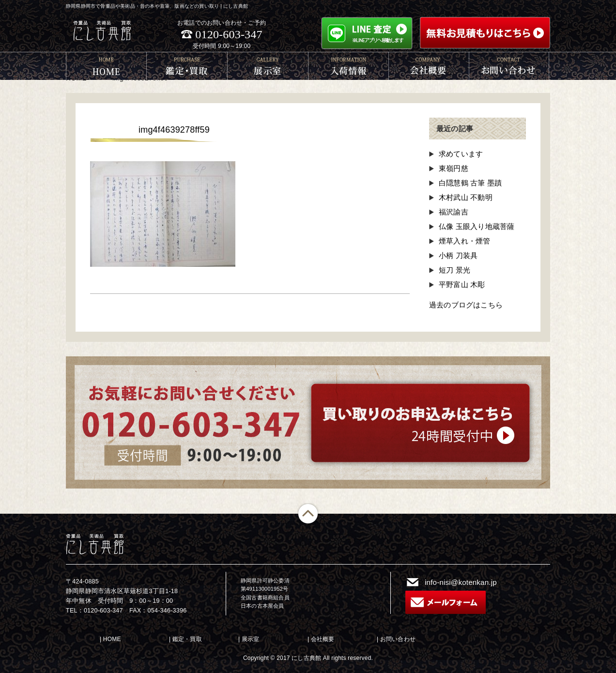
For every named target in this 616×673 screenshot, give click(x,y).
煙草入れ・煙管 (464, 241)
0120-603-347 (229, 34)
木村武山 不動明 (466, 197)
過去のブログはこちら (466, 305)
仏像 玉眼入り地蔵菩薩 (477, 226)
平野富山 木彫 (462, 284)
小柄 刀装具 (458, 255)
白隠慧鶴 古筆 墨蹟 (470, 183)
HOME (112, 639)
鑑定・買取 (187, 639)
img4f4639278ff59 (174, 130)
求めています (461, 154)
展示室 (251, 639)
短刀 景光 (454, 270)
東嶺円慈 (454, 168)
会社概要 (323, 639)
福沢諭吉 (454, 212)
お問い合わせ (398, 639)
